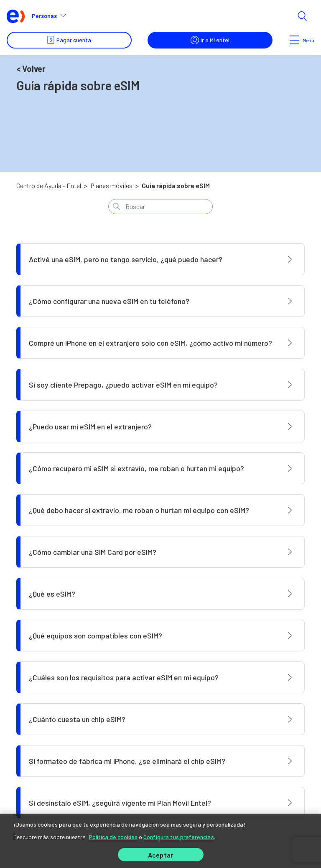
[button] (52, 16)
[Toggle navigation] (295, 40)
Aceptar (160, 855)
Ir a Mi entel (210, 40)
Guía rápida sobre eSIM (176, 185)
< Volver (31, 69)
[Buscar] (160, 207)
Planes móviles (111, 185)
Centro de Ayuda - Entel (49, 185)
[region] (160, 840)
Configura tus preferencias (179, 835)
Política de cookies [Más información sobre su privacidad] (113, 835)
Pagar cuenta (69, 40)
